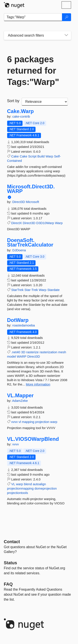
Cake (15, 156)
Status (11, 563)
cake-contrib (21, 116)
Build (41, 156)
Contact (12, 542)
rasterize (32, 352)
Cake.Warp (20, 111)
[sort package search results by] (45, 102)
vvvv (15, 422)
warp (54, 422)
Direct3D (19, 202)
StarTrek (17, 290)
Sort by (13, 101)
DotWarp (18, 320)
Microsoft (32, 202)
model (12, 356)
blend (28, 484)
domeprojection (46, 488)
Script (32, 156)
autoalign (39, 484)
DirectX (17, 223)
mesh (62, 352)
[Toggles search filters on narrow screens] (66, 35)
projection (42, 422)
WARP (22, 356)
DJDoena (19, 250)
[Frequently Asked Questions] (8, 584)
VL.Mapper (20, 396)
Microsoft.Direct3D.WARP (31, 189)
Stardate (53, 290)
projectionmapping (20, 488)
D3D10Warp (45, 223)
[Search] (67, 17)
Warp (49, 156)
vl (20, 422)
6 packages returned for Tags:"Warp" (33, 71)
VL (13, 484)
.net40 (16, 352)
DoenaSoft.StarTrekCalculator (30, 243)
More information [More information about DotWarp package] (38, 384)
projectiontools (18, 493)
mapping (28, 422)
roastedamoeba (24, 325)
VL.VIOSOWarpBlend (33, 439)
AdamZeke (20, 401)
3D (23, 352)
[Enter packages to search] (33, 17)
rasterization (49, 352)
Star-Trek (31, 290)
